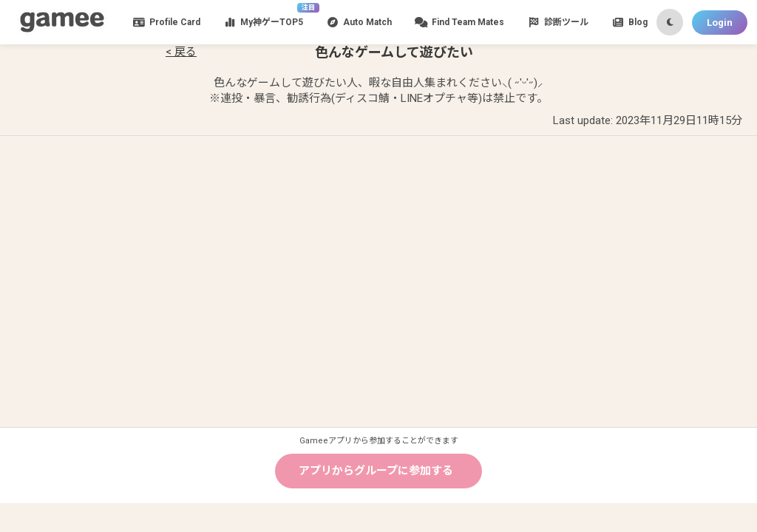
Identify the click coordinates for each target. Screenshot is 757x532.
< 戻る (181, 52)
